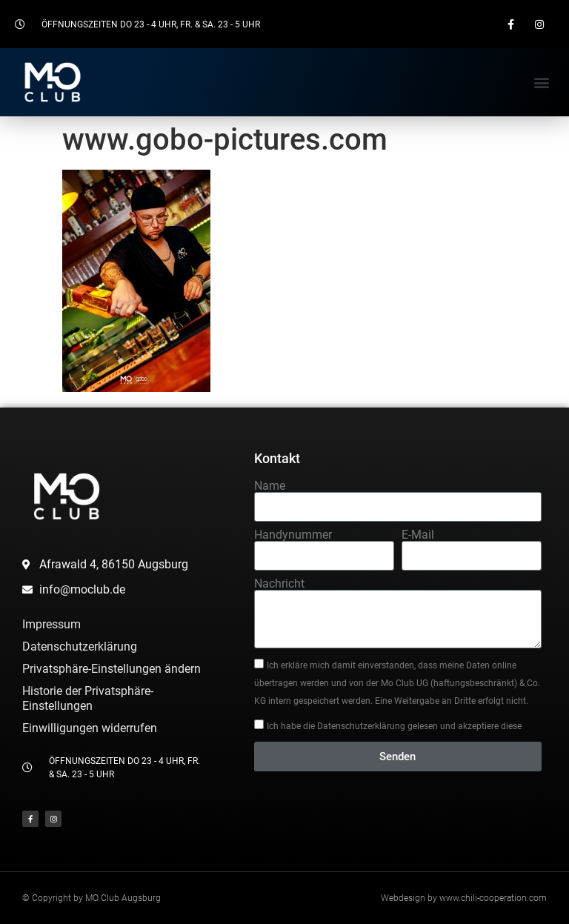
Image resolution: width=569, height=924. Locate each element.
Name (270, 486)
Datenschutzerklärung (80, 647)
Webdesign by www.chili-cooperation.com (464, 898)
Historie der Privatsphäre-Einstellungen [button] (88, 698)
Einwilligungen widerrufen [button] (90, 728)
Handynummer (293, 535)
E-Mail (418, 535)
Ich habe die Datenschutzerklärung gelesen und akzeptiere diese (394, 726)
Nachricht (279, 584)
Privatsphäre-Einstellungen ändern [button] (112, 669)
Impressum (51, 624)
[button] (542, 82)
